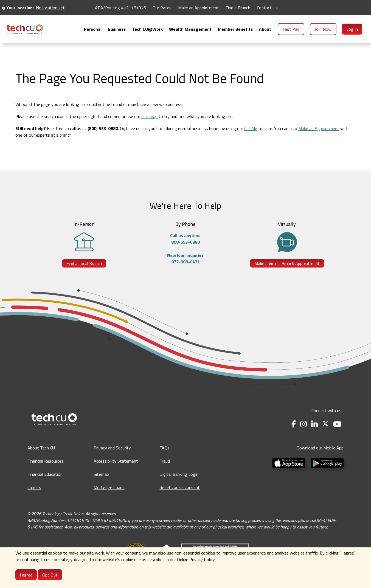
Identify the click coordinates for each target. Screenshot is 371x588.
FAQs (165, 448)
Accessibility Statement (116, 461)
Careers (34, 487)
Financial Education (45, 474)
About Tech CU (41, 448)
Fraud (165, 461)
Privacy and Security (112, 448)
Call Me (251, 128)
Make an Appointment (319, 128)
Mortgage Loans (109, 487)
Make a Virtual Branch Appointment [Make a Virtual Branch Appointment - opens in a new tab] (287, 263)
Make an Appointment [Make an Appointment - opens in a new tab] (199, 8)
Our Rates (162, 8)
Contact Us (267, 8)
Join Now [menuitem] (323, 29)
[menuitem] (25, 29)
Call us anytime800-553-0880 (185, 239)
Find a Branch (238, 8)
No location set (50, 8)
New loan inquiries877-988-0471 (185, 258)
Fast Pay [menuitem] (291, 29)
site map (149, 116)
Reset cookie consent (180, 487)
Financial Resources (46, 461)
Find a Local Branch (84, 263)
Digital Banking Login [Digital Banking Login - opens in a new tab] (179, 474)
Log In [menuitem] (352, 29)
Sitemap (101, 474)
